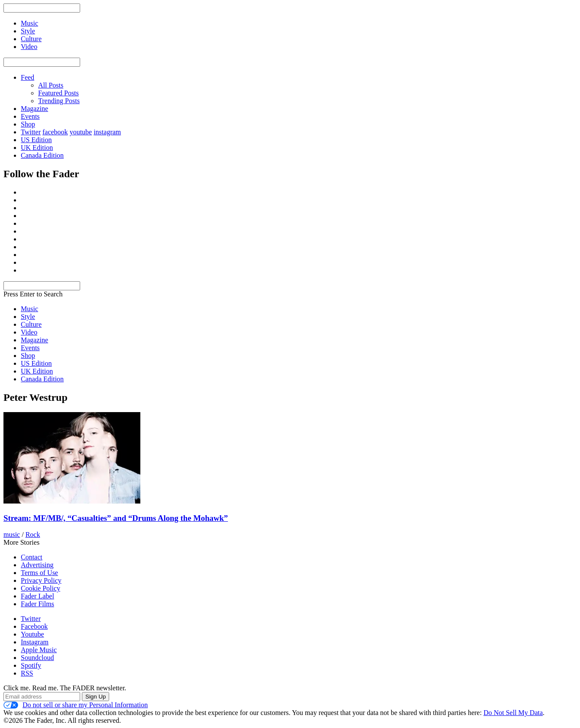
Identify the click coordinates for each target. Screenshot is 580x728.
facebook (55, 132)
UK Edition (37, 148)
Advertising (37, 565)
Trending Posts (59, 101)
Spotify (31, 665)
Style (28, 317)
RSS (27, 673)
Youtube (32, 634)
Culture (31, 324)
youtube (81, 132)
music (12, 535)
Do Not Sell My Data (513, 713)
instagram (107, 132)
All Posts (51, 85)
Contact (32, 557)
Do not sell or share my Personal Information (76, 705)
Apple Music (39, 650)
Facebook (34, 626)
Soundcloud (37, 658)
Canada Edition (42, 155)
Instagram (35, 642)
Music (29, 309)
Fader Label (37, 596)
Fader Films (37, 604)
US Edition (36, 140)
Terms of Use (39, 573)
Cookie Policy (41, 588)
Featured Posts (58, 93)
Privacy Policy (41, 580)
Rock (33, 535)
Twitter (31, 132)
